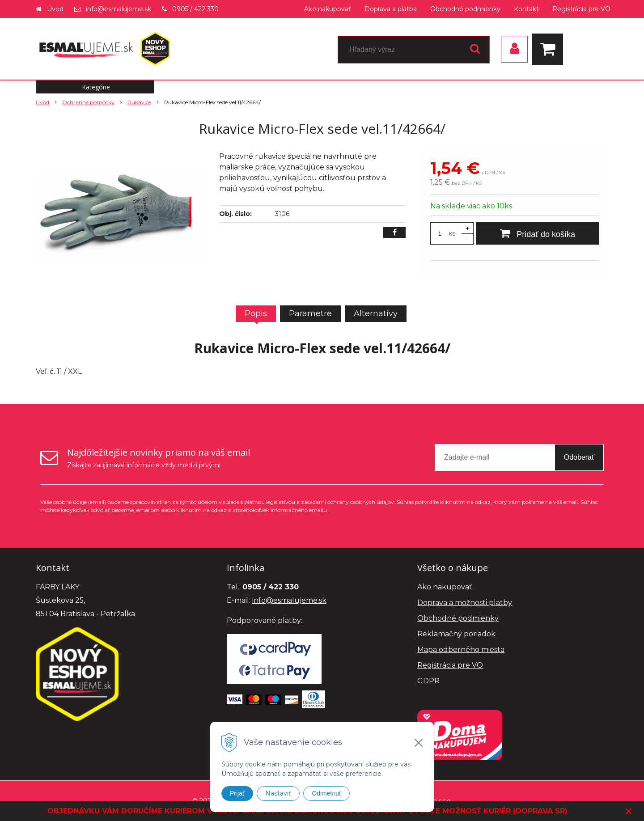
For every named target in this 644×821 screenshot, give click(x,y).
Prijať (237, 793)
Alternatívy (376, 313)
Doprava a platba (391, 9)
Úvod (55, 9)
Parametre (310, 313)
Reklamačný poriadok (456, 634)
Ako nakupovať (328, 9)
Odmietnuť (326, 793)
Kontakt (526, 9)
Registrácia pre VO (581, 9)
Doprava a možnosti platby (465, 603)
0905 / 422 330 (195, 9)
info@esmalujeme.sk (119, 9)
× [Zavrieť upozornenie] (629, 811)
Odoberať (579, 457)
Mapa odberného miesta (461, 650)
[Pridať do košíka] (538, 233)
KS (452, 234)
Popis (256, 313)
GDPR (428, 681)
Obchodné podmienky (465, 9)
